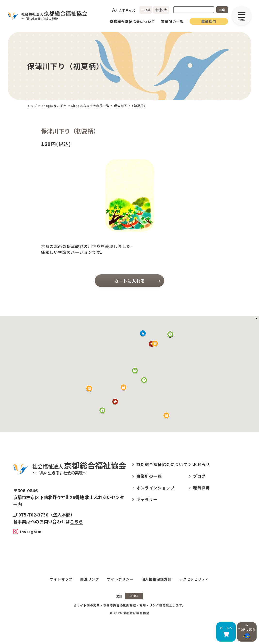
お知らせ (202, 464)
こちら (76, 521)
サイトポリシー (120, 579)
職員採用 (209, 21)
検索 (222, 10)
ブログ (199, 476)
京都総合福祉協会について (133, 22)
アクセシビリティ (194, 579)
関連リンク (90, 579)
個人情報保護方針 (157, 579)
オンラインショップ (155, 488)
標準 (146, 10)
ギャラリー (147, 499)
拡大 (161, 10)
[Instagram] (27, 532)
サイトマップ (61, 579)
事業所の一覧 (172, 22)
